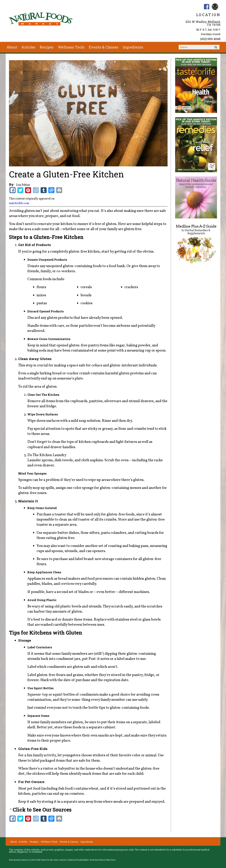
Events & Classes (104, 47)
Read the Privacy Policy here (103, 860)
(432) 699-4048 (210, 39)
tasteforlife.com (19, 203)
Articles (28, 47)
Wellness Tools (71, 47)
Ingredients (133, 47)
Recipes (47, 47)
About (12, 47)
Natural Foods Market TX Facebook (206, 7)
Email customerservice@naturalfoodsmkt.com (215, 7)
